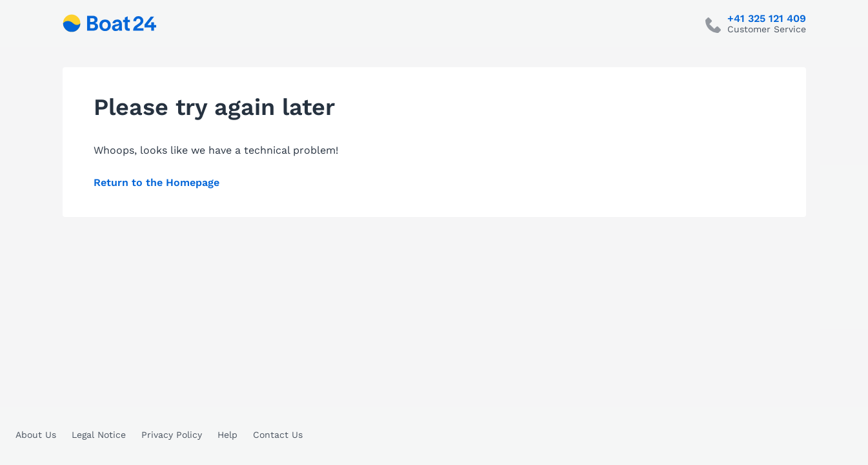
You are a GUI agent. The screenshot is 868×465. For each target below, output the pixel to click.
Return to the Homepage (156, 182)
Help (227, 435)
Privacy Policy (172, 435)
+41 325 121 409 (767, 19)
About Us (36, 435)
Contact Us (278, 435)
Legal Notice (99, 435)
